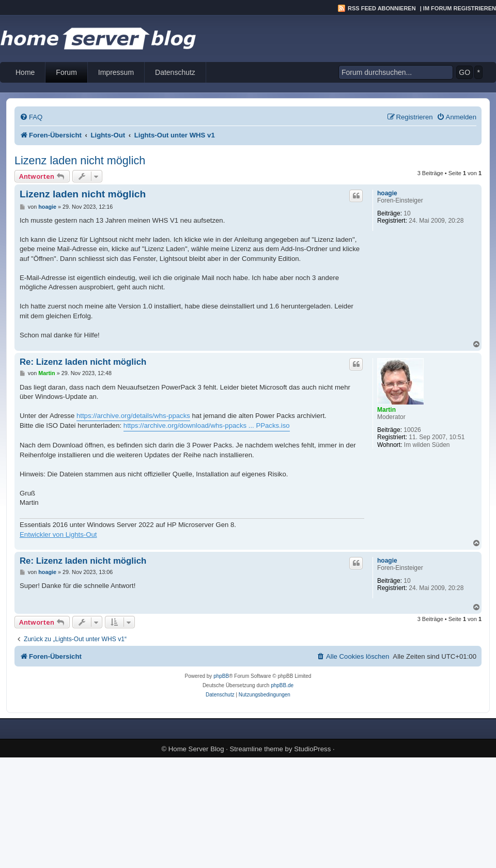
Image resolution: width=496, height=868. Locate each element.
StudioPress (312, 749)
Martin (386, 410)
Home (25, 72)
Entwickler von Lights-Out (58, 534)
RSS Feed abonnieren (382, 8)
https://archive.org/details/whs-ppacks (133, 416)
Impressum (116, 72)
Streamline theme (257, 749)
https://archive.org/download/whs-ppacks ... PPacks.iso (207, 425)
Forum (66, 72)
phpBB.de (282, 685)
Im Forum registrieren (460, 8)
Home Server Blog (196, 749)
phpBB (221, 676)
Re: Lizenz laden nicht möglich (83, 362)
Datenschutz (175, 72)
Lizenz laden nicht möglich (80, 160)
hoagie (387, 193)
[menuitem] (31, 117)
